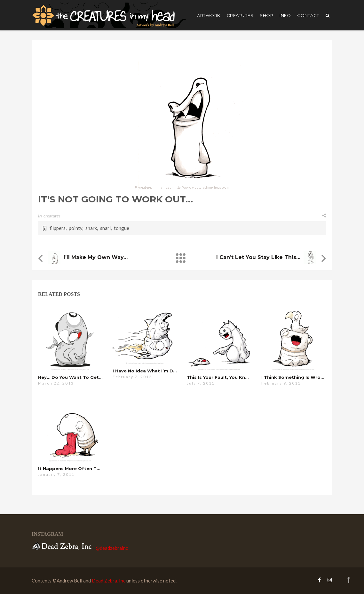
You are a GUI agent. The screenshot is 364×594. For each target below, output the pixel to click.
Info (285, 15)
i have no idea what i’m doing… (150, 371)
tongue (122, 228)
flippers (58, 228)
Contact (308, 15)
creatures (240, 15)
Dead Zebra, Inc (109, 581)
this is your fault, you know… (221, 377)
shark (91, 228)
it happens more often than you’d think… (88, 468)
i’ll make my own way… (96, 257)
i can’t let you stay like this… (258, 257)
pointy (75, 228)
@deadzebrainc (112, 548)
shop (266, 15)
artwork (209, 15)
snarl (105, 228)
